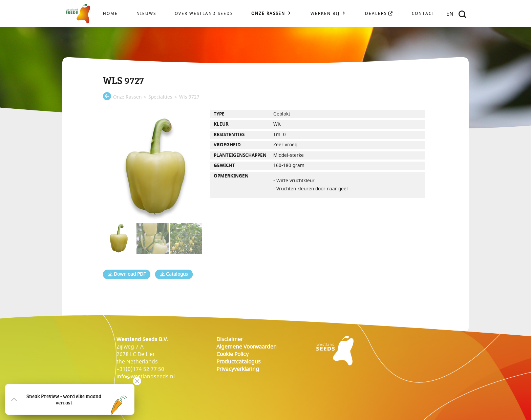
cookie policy (232, 354)
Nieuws (146, 14)
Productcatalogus (239, 362)
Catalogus (174, 274)
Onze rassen (268, 14)
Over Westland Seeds (204, 14)
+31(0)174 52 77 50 (140, 369)
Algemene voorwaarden (247, 347)
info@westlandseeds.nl (146, 377)
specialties (160, 97)
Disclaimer (230, 339)
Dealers (379, 14)
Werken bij (325, 14)
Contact (423, 14)
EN (450, 14)
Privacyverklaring (238, 369)
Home (110, 14)
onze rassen (127, 97)
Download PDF (127, 274)
